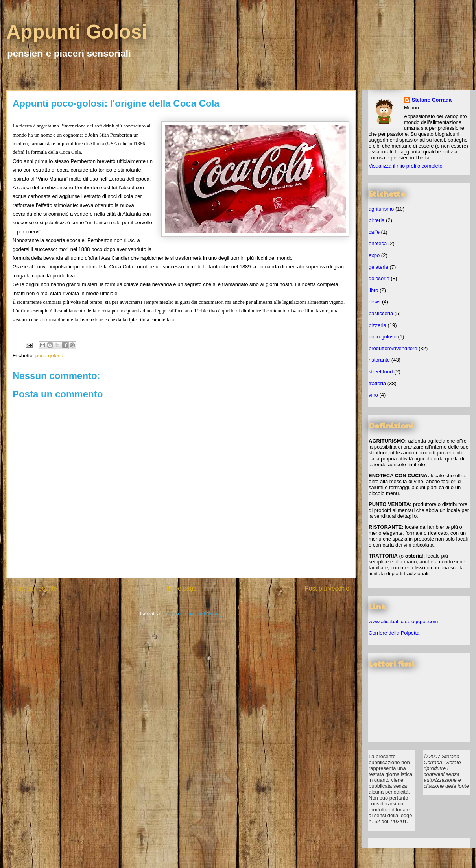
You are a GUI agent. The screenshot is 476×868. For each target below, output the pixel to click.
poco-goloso (49, 356)
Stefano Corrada (432, 100)
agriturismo (381, 209)
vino (373, 395)
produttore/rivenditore (393, 348)
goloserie (379, 278)
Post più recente (35, 588)
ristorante (379, 360)
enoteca (378, 243)
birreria (376, 220)
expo (374, 255)
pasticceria (381, 313)
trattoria (377, 383)
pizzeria (377, 325)
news (375, 302)
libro (374, 290)
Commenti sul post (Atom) (192, 614)
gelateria (378, 267)
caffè (374, 232)
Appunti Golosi (77, 32)
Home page (181, 588)
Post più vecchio (327, 588)
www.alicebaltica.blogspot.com (403, 621)
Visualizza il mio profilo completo (406, 166)
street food (381, 372)
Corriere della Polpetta (394, 633)
